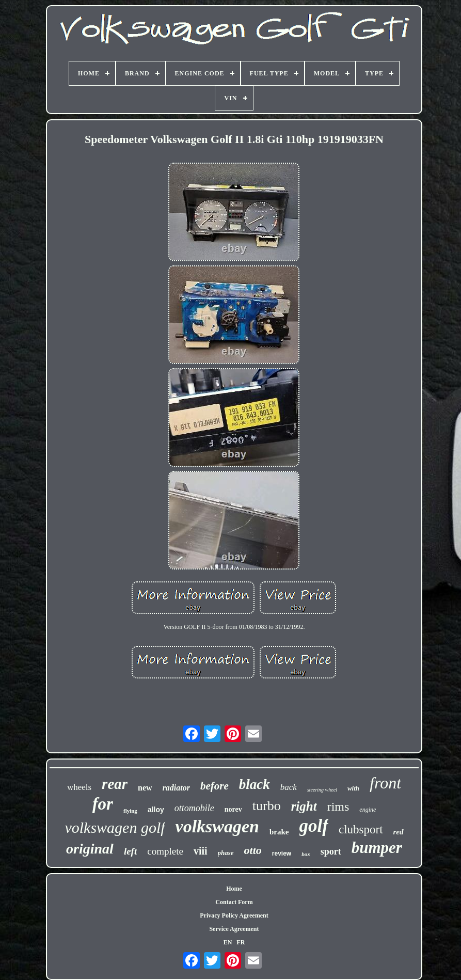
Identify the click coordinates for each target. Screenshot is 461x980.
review (282, 853)
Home (234, 889)
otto (253, 850)
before (214, 786)
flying (130, 811)
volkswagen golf (115, 827)
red (399, 832)
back (289, 787)
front (385, 783)
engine (368, 810)
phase (226, 853)
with (353, 788)
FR (241, 942)
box (306, 854)
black (255, 784)
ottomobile (194, 808)
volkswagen (217, 826)
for (103, 804)
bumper (377, 848)
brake (279, 832)
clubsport (361, 829)
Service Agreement (234, 929)
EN (228, 942)
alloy (156, 810)
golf (314, 826)
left (130, 851)
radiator (176, 788)
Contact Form (234, 902)
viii (201, 851)
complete (165, 851)
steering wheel (322, 790)
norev (233, 809)
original (90, 849)
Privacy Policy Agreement (234, 915)
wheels (79, 787)
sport (331, 851)
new (145, 788)
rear (115, 784)
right (304, 806)
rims (338, 807)
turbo (267, 806)
